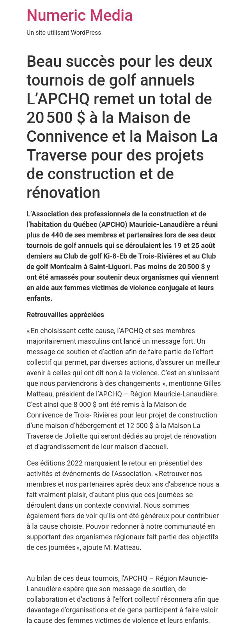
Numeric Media (80, 15)
